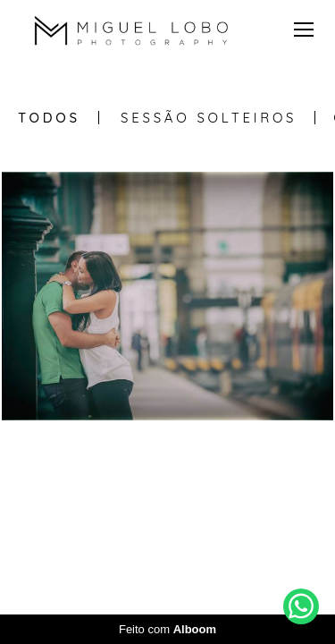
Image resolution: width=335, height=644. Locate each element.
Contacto (219, 537)
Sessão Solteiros (209, 118)
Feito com (167, 629)
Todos (49, 118)
